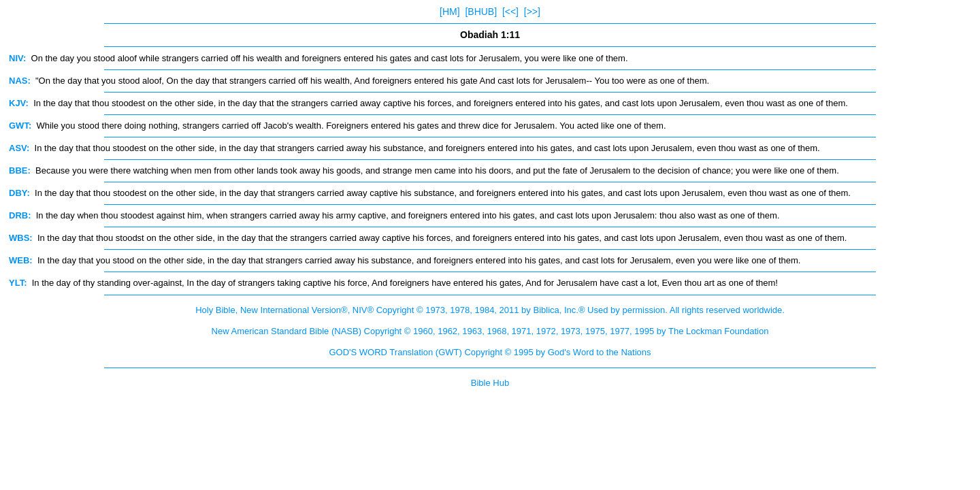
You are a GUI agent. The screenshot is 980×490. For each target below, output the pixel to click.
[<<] (510, 12)
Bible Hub (490, 383)
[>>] (532, 12)
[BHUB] (481, 12)
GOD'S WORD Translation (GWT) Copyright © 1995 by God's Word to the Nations (490, 352)
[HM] (450, 12)
